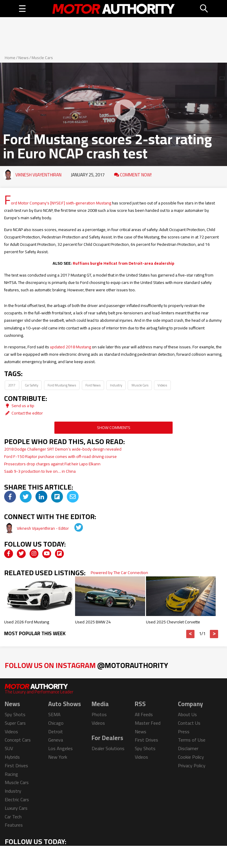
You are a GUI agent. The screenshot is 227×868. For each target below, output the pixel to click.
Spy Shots (15, 714)
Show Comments (114, 428)
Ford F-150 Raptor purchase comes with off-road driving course (60, 456)
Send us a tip (19, 406)
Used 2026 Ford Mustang (27, 622)
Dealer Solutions (108, 748)
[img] (10, 497)
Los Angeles (60, 748)
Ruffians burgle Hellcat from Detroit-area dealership (124, 263)
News (23, 58)
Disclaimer (188, 748)
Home (10, 58)
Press (184, 732)
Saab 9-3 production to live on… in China (40, 471)
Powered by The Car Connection (119, 573)
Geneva (56, 740)
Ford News (93, 385)
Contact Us (189, 723)
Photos (99, 714)
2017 (12, 385)
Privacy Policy (192, 765)
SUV (9, 748)
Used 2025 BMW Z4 (93, 622)
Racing (11, 774)
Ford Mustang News (62, 385)
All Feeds (144, 714)
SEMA (54, 714)
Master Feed (148, 723)
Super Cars (15, 723)
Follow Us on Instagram (86, 665)
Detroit (56, 732)
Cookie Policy (191, 757)
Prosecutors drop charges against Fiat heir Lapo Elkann (52, 464)
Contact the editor (23, 413)
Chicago (56, 723)
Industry (116, 385)
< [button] (190, 634)
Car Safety (31, 385)
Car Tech (13, 817)
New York (58, 757)
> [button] (214, 634)
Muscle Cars (42, 58)
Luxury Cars (16, 808)
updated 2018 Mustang (70, 347)
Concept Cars (18, 740)
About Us (187, 714)
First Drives (16, 765)
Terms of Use (192, 740)
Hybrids (12, 757)
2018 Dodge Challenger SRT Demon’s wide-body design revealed (63, 449)
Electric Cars (17, 799)
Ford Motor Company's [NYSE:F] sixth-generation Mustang (58, 203)
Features (14, 825)
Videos (162, 385)
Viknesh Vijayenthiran (38, 175)
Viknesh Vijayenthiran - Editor (43, 528)
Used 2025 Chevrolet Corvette (173, 622)
